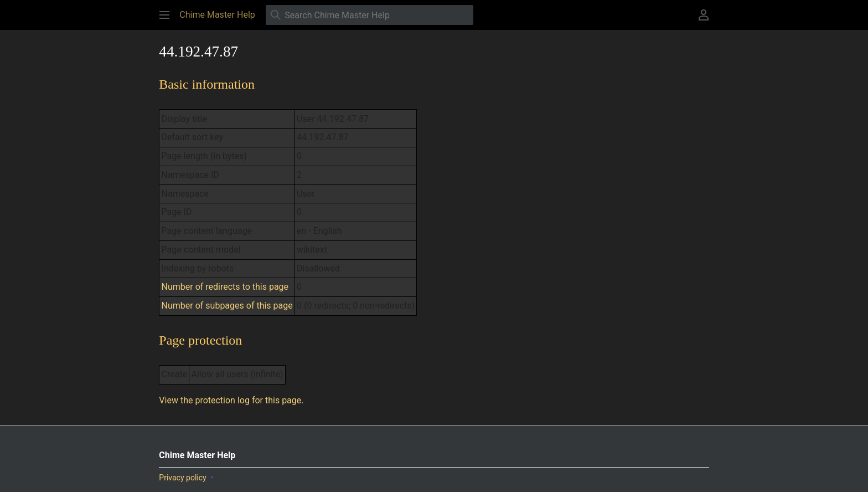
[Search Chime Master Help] (370, 15)
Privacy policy (182, 478)
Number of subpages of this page (227, 306)
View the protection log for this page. (231, 400)
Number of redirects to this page (225, 287)
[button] (164, 15)
